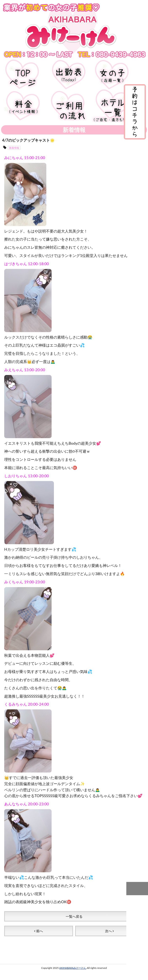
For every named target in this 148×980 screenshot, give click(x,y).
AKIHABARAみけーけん (73, 968)
